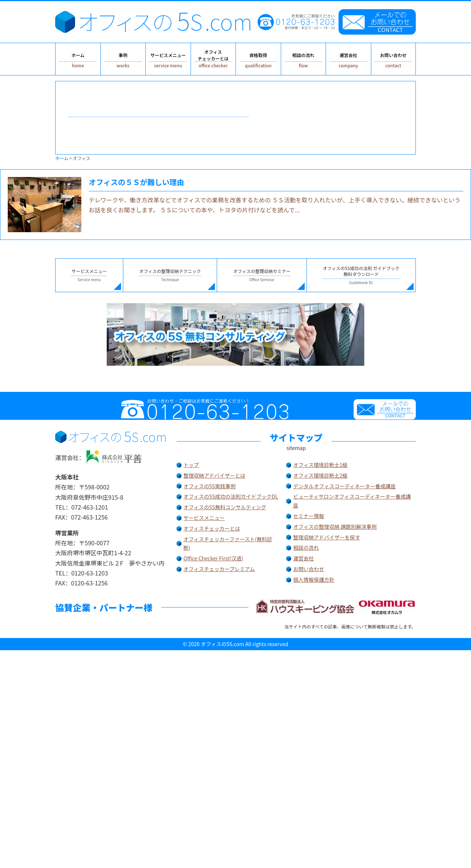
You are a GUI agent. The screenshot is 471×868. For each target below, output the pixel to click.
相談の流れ (306, 548)
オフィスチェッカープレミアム (219, 569)
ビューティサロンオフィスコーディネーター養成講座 (352, 501)
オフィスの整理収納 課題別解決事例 (335, 527)
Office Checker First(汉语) (214, 558)
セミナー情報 (309, 516)
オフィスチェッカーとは (212, 528)
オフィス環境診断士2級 (321, 475)
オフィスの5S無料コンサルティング (225, 507)
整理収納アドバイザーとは (215, 475)
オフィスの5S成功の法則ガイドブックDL (231, 496)
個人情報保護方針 (314, 580)
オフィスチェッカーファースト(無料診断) (228, 543)
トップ (191, 465)
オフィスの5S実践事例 (210, 486)
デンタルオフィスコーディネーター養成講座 (345, 486)
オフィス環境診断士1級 (321, 465)
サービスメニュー (204, 518)
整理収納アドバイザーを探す (327, 537)
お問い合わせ (309, 569)
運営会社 (304, 558)
